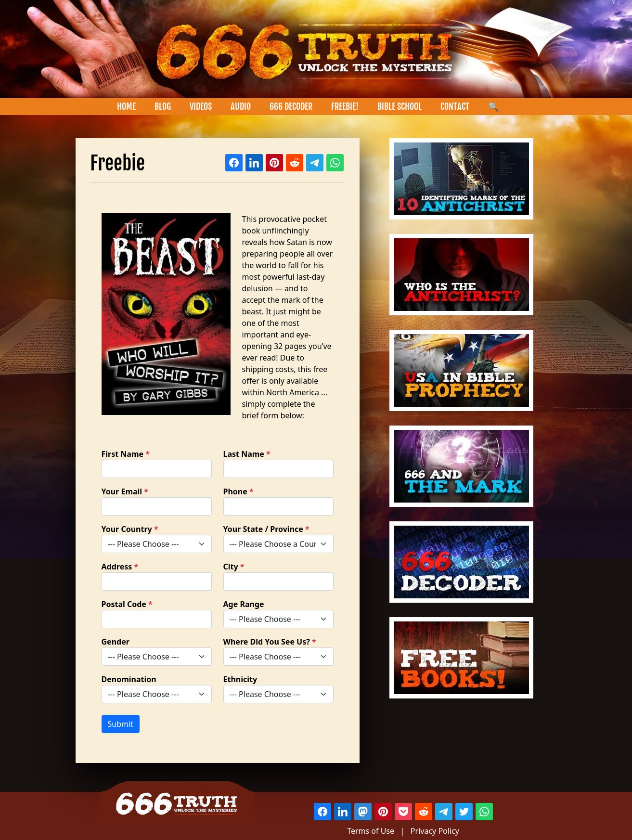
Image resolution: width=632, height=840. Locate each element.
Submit (121, 724)
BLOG (163, 106)
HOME (126, 106)
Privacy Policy (435, 831)
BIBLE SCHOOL (400, 106)
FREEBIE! (345, 106)
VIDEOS (201, 106)
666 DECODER (291, 106)
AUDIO (241, 106)
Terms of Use (371, 831)
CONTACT (455, 106)
